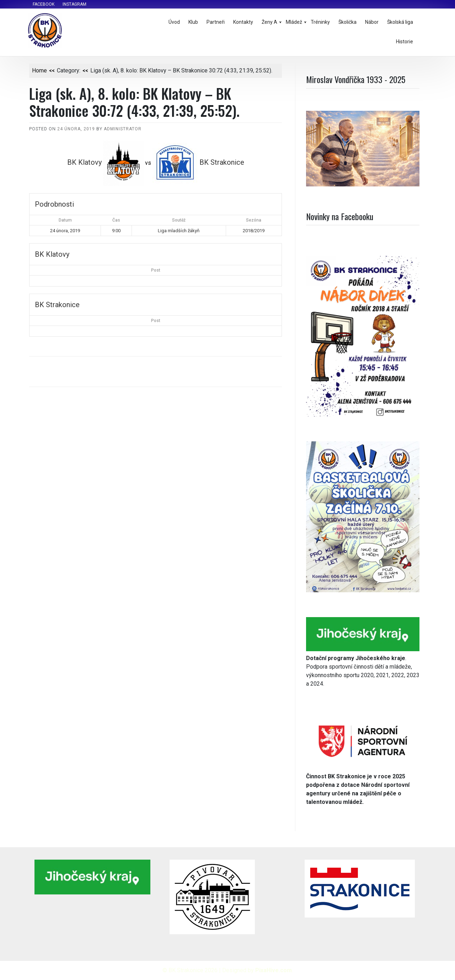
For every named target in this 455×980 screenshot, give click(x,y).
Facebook (44, 4)
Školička (347, 22)
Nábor (372, 22)
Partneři (216, 22)
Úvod (174, 22)
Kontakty (243, 22)
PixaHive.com (274, 970)
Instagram (74, 4)
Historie (405, 42)
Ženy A (269, 22)
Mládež (294, 22)
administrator (123, 129)
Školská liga (400, 22)
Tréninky (320, 22)
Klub (193, 22)
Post (156, 270)
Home (39, 70)
